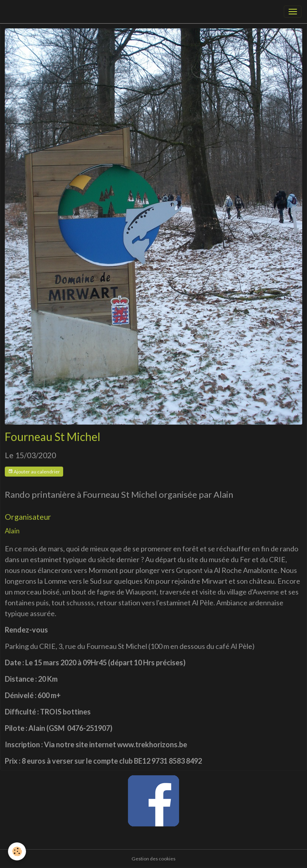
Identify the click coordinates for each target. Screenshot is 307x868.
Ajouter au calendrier (34, 472)
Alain (12, 531)
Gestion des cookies (153, 859)
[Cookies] (17, 851)
